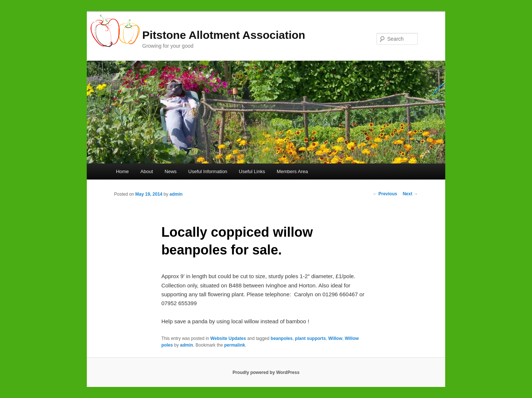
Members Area (292, 171)
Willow (335, 338)
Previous (385, 194)
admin (176, 194)
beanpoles (282, 338)
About (147, 171)
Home (122, 171)
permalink (235, 345)
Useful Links (252, 171)
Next (410, 194)
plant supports (311, 338)
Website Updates (228, 338)
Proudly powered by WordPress (266, 372)
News (171, 171)
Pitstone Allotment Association (224, 35)
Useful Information (208, 171)
